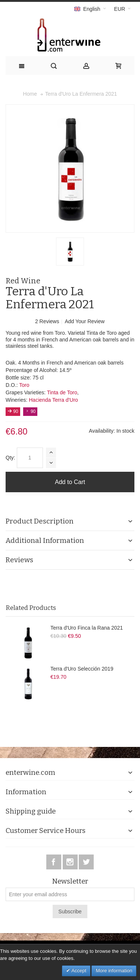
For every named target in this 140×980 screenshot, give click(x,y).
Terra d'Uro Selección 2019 (82, 669)
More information (114, 971)
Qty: (10, 458)
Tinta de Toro (62, 392)
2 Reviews (48, 321)
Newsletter (70, 882)
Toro (24, 385)
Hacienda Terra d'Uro (53, 400)
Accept (78, 971)
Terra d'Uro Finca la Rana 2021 (87, 628)
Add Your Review (85, 321)
